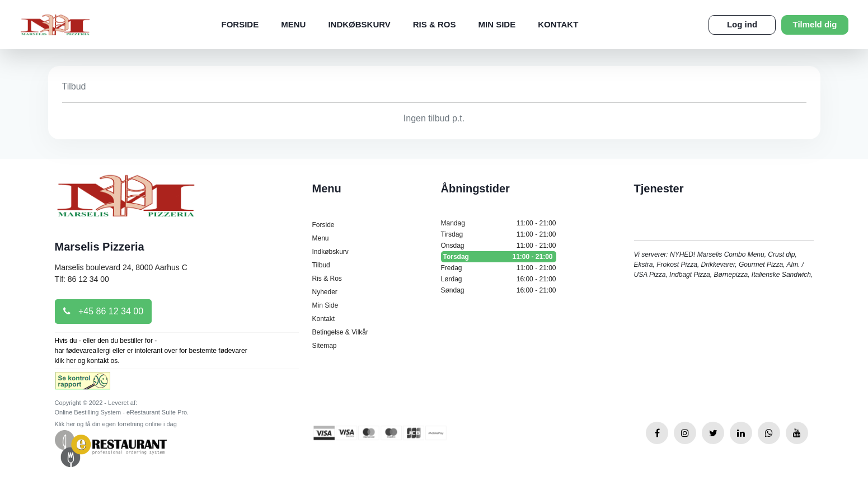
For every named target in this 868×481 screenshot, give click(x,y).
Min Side (497, 24)
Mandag (499, 223)
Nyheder (325, 292)
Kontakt (558, 24)
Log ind (742, 24)
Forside (240, 24)
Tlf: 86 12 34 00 (82, 279)
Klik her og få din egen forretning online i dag (116, 424)
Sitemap (325, 346)
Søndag (499, 290)
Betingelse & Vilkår (341, 332)
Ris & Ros (435, 24)
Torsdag (499, 257)
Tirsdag (499, 234)
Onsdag (499, 246)
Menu (293, 24)
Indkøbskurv (359, 24)
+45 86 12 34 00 (104, 311)
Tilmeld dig (815, 24)
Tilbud (321, 265)
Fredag (499, 268)
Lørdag (499, 279)
